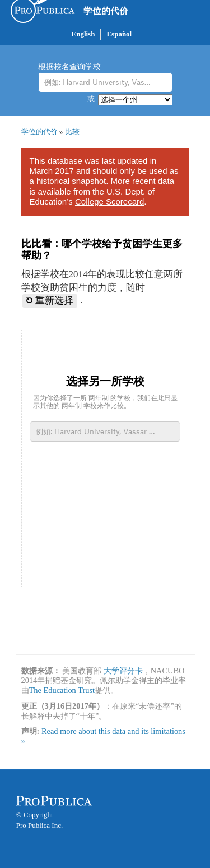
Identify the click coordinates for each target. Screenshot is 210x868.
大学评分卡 (123, 671)
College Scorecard (109, 201)
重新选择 (50, 300)
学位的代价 (106, 11)
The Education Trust (62, 690)
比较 (72, 132)
